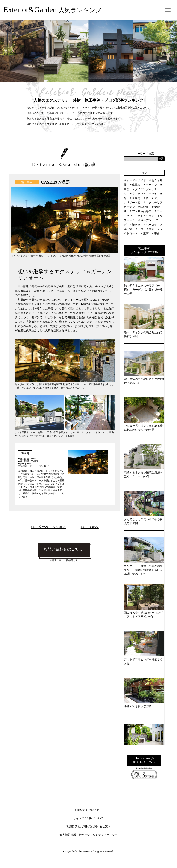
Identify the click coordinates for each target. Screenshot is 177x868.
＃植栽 (150, 229)
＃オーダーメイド (135, 180)
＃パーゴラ (150, 225)
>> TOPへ (90, 527)
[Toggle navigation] (168, 10)
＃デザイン (150, 185)
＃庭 (146, 198)
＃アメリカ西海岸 (140, 211)
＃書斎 (156, 233)
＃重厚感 (135, 198)
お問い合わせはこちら (63, 549)
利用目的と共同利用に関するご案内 (88, 827)
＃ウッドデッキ (147, 194)
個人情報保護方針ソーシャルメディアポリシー (88, 835)
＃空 (132, 194)
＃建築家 (135, 185)
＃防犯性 (143, 207)
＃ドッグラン (146, 216)
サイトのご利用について (88, 818)
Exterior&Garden (53, 10)
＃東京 (145, 233)
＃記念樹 (135, 225)
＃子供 (139, 229)
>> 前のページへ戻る (48, 527)
